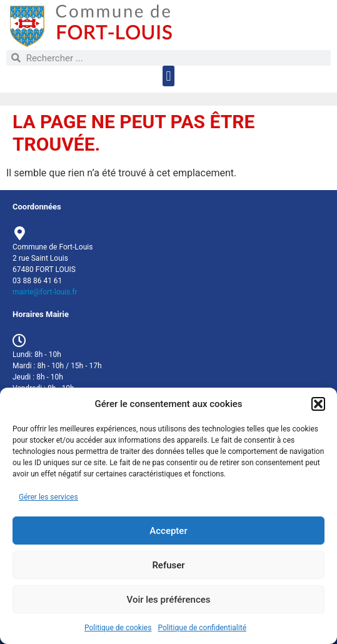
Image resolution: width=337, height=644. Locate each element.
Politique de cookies (118, 628)
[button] (318, 404)
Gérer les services (48, 497)
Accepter (168, 531)
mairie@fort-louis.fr (45, 292)
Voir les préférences (169, 600)
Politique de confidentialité (202, 628)
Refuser (168, 565)
